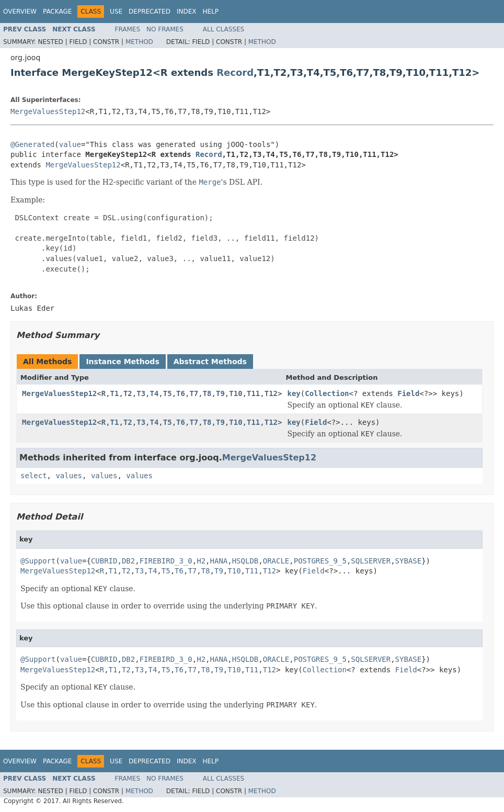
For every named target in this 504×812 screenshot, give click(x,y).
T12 (271, 393)
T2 (128, 393)
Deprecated (150, 12)
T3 (141, 393)
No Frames (165, 29)
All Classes (224, 29)
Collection (327, 393)
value (70, 144)
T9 (220, 393)
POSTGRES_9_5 (320, 561)
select (34, 476)
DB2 (128, 561)
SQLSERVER (371, 561)
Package (57, 12)
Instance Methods (122, 362)
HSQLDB (245, 561)
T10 (236, 393)
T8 (207, 393)
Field (408, 393)
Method (139, 42)
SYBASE (409, 561)
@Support (38, 561)
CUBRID (104, 561)
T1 (115, 393)
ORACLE (276, 561)
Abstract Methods (210, 362)
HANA (219, 561)
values (69, 476)
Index (187, 12)
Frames (128, 29)
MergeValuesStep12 (48, 111)
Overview (20, 12)
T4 (154, 393)
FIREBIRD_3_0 (166, 561)
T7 (194, 393)
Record (235, 72)
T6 (181, 393)
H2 (201, 561)
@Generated (32, 144)
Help (210, 12)
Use (116, 12)
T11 (253, 393)
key (294, 393)
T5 (168, 393)
